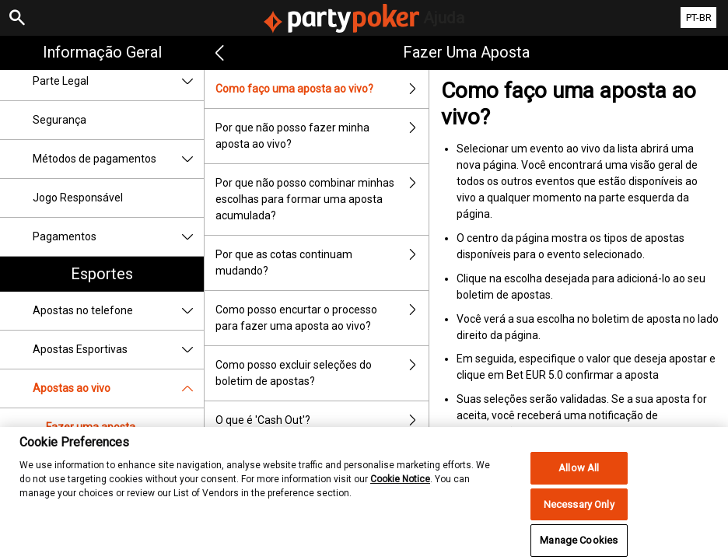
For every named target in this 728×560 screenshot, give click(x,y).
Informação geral (102, 52)
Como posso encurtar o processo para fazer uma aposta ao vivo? (322, 318)
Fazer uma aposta (91, 427)
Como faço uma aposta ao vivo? (322, 89)
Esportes (102, 274)
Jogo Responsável (78, 198)
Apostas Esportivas (118, 350)
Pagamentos (118, 237)
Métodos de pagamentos (118, 159)
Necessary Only (579, 518)
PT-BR (699, 17)
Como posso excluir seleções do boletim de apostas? (322, 373)
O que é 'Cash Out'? (322, 420)
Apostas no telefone (118, 311)
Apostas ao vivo (118, 388)
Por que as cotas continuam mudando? (322, 263)
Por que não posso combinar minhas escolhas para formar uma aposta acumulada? (322, 199)
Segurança (59, 120)
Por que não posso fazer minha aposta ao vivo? (322, 136)
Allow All (579, 481)
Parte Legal (118, 81)
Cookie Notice (400, 492)
